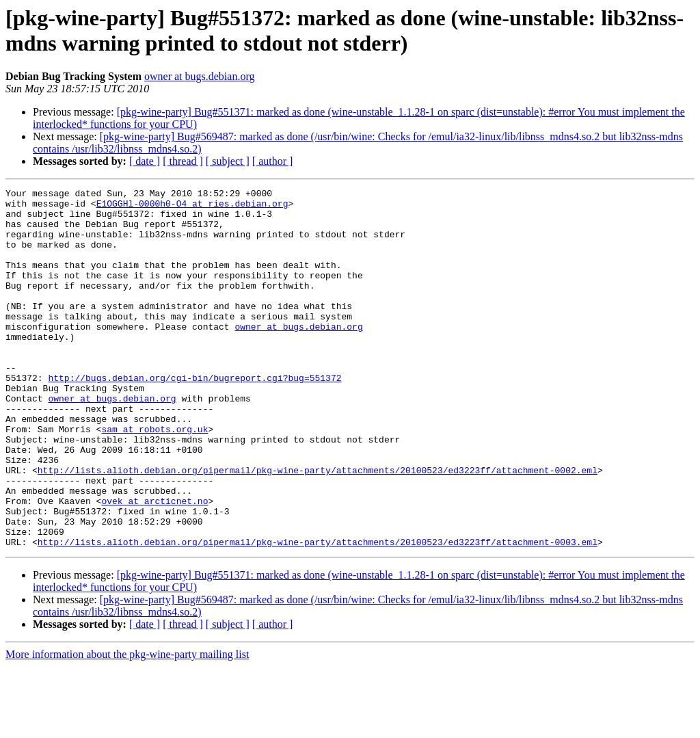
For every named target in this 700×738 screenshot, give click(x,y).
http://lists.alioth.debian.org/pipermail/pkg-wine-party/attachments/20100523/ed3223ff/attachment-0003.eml (318, 614)
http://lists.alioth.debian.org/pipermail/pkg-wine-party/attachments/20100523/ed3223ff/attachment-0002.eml (318, 527)
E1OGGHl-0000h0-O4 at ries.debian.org (192, 207)
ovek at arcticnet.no (154, 564)
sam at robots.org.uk (154, 478)
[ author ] (273, 161)
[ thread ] (183, 161)
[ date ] (145, 161)
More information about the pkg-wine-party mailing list (127, 726)
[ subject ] (228, 161)
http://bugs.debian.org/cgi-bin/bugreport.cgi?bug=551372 (194, 417)
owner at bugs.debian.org (199, 76)
